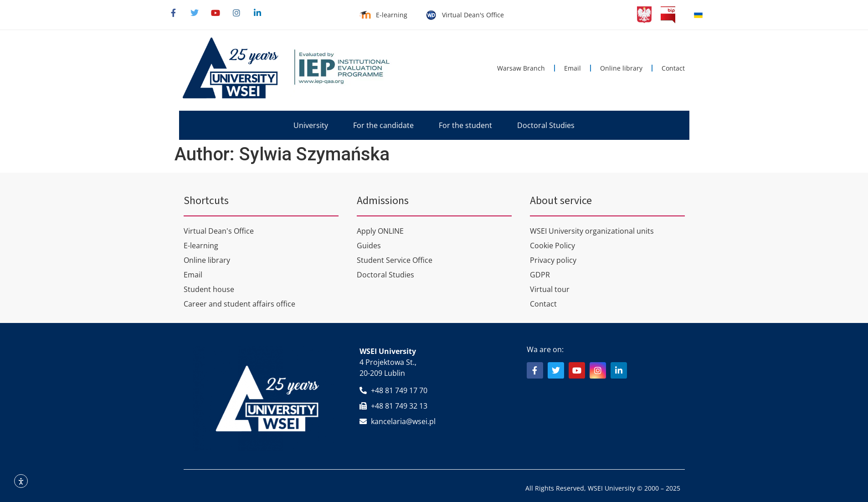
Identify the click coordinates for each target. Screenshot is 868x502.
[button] (311, 125)
